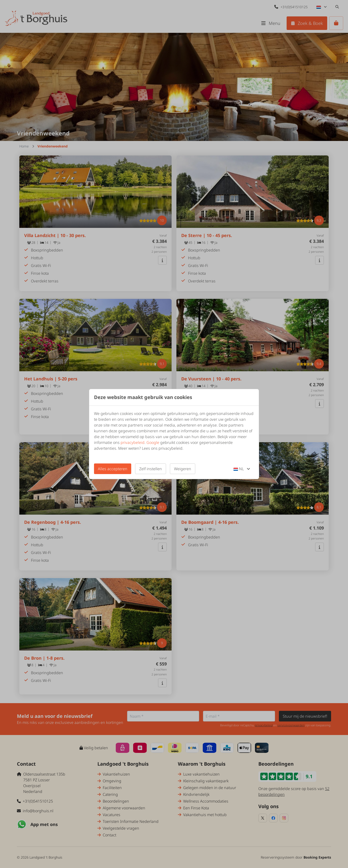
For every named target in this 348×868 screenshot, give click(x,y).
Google (153, 442)
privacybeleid (133, 442)
